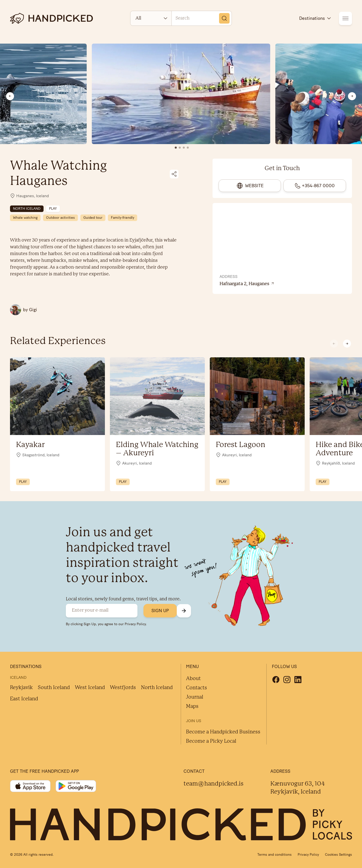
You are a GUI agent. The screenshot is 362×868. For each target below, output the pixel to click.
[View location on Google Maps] (282, 284)
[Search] (224, 18)
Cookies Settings (338, 855)
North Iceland (157, 688)
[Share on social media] (174, 174)
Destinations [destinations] (316, 18)
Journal (195, 697)
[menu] (345, 18)
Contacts (197, 688)
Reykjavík (21, 688)
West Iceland (90, 688)
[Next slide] (352, 96)
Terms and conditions (275, 855)
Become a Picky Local (211, 741)
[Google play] (76, 786)
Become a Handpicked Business (223, 732)
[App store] (30, 786)
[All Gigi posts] (24, 310)
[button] (347, 344)
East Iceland (24, 699)
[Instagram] (287, 680)
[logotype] (52, 18)
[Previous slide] (10, 96)
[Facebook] (276, 680)
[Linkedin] (298, 680)
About (193, 679)
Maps (192, 707)
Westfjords (123, 688)
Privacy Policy (135, 624)
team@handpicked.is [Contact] (213, 784)
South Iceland (54, 688)
